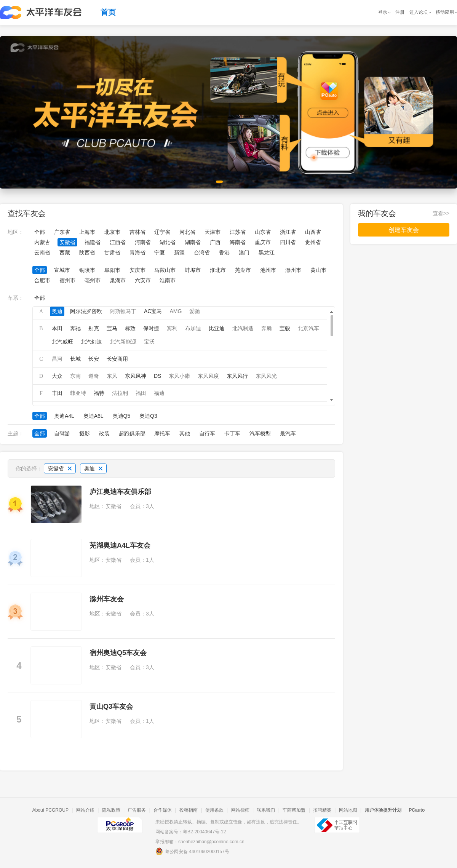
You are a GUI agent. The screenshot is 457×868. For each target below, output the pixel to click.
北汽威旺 (62, 342)
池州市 (268, 270)
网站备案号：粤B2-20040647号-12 (191, 832)
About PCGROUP (50, 810)
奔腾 (267, 328)
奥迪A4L (64, 416)
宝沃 (149, 342)
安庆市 (137, 270)
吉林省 (137, 232)
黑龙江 (267, 253)
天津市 (213, 232)
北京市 (112, 232)
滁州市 (293, 270)
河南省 (143, 242)
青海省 (137, 253)
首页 (108, 12)
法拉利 (120, 393)
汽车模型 (260, 433)
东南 (75, 376)
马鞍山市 (165, 270)
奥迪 (57, 311)
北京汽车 (308, 328)
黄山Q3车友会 (111, 707)
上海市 (87, 232)
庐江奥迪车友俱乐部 (120, 492)
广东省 (62, 232)
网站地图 (348, 810)
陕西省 (87, 253)
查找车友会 (27, 213)
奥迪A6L (93, 416)
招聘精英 (322, 810)
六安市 (143, 280)
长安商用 (117, 359)
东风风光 (266, 376)
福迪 (159, 393)
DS (157, 376)
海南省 (238, 242)
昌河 (57, 359)
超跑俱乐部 (132, 433)
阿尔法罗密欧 (86, 311)
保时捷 (151, 328)
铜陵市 (87, 270)
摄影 (85, 433)
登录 (383, 12)
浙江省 (288, 232)
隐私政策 (111, 810)
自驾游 (62, 433)
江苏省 (238, 232)
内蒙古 (42, 242)
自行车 (207, 433)
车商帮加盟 (294, 810)
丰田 (57, 393)
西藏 (65, 253)
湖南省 (193, 242)
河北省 (187, 232)
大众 (57, 376)
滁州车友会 (107, 599)
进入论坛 (419, 12)
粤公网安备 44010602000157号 (192, 851)
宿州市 (67, 280)
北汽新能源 (123, 342)
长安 (94, 359)
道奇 (94, 376)
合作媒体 (163, 810)
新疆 (179, 253)
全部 (40, 232)
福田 (141, 393)
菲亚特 (78, 393)
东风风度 (208, 376)
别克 (94, 328)
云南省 (42, 253)
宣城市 (62, 270)
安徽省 (67, 242)
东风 (112, 376)
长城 (75, 359)
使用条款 (214, 810)
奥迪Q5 (122, 416)
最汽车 (288, 433)
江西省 (118, 242)
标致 (130, 328)
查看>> (441, 213)
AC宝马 (153, 311)
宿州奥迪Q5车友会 (118, 653)
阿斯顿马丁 (123, 311)
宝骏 (285, 328)
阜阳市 (112, 270)
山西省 (313, 232)
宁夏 (160, 253)
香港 (224, 253)
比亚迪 (217, 328)
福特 (99, 393)
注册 (400, 12)
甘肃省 (112, 253)
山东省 (263, 232)
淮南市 (168, 280)
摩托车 (162, 433)
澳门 (244, 253)
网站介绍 (85, 810)
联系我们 (266, 810)
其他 (185, 433)
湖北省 (168, 242)
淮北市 (218, 270)
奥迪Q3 (148, 416)
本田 (57, 328)
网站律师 (240, 810)
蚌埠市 (193, 270)
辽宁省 (162, 232)
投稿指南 (189, 810)
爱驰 (195, 311)
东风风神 (136, 376)
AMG (176, 311)
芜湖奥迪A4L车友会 (120, 545)
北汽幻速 (91, 342)
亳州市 (93, 280)
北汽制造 (243, 328)
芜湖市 (243, 270)
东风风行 (237, 376)
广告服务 (137, 810)
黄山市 (318, 270)
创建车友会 (404, 230)
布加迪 (193, 328)
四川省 (288, 242)
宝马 (112, 328)
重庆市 (263, 242)
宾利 (172, 328)
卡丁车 (232, 433)
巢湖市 (118, 280)
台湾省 (202, 253)
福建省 (93, 242)
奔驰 (75, 328)
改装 (104, 433)
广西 (215, 242)
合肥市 (42, 280)
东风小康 (179, 376)
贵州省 (313, 242)
